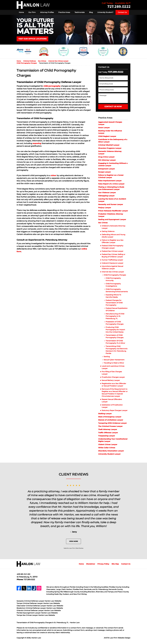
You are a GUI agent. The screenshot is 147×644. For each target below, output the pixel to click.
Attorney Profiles (47, 12)
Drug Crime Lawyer (106, 157)
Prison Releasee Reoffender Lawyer (113, 211)
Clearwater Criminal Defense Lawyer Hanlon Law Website (40, 606)
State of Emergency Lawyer (110, 417)
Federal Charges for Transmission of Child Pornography (114, 303)
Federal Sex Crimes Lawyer (113, 251)
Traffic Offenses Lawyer (108, 433)
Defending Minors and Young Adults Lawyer (113, 236)
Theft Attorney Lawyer (108, 429)
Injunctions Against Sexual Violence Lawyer (112, 267)
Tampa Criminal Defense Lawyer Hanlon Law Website (38, 603)
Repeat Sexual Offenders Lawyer (112, 401)
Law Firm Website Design (117, 638)
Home (21, 12)
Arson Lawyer (104, 128)
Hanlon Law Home (33, 5)
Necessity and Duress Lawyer (111, 204)
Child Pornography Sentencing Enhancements (117, 290)
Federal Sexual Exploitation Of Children (117, 309)
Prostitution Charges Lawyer (113, 377)
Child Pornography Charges (115, 275)
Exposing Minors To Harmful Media (113, 296)
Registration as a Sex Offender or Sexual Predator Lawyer (114, 385)
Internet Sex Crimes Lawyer (113, 272)
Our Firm (32, 12)
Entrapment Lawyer (107, 169)
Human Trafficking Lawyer (112, 260)
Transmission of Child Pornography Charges (115, 336)
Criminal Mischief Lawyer (109, 145)
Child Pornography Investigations (113, 285)
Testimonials (80, 12)
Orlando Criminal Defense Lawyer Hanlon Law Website (39, 610)
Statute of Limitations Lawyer (111, 420)
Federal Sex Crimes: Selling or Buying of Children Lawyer (113, 256)
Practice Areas (64, 12)
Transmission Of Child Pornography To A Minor (115, 342)
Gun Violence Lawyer (107, 193)
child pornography (52, 86)
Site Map (115, 564)
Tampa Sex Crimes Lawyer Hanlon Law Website (36, 615)
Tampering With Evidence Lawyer (112, 423)
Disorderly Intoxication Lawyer (111, 451)
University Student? (105, 12)
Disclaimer (91, 564)
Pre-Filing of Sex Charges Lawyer (112, 373)
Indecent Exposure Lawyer (113, 263)
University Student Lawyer (109, 454)
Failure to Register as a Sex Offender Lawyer (113, 241)
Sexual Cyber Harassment (114, 360)
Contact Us (122, 12)
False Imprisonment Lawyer (110, 181)
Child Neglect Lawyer (107, 136)
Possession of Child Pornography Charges (115, 323)
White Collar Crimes (107, 448)
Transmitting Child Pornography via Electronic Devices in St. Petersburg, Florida (117, 350)
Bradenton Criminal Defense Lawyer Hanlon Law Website (40, 608)
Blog (91, 12)
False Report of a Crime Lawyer (111, 184)
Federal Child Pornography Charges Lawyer (112, 247)
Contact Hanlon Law (116, 5)
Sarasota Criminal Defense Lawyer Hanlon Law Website (39, 601)
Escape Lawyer (105, 172)
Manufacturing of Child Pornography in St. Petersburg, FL (115, 316)
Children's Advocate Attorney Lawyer (114, 227)
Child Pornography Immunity (113, 279)
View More (73, 541)
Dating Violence (108, 231)
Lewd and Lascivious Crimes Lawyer (113, 367)
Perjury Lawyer (105, 208)
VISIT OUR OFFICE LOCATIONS (32, 39)
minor (54, 175)
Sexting (107, 357)
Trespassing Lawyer (107, 436)
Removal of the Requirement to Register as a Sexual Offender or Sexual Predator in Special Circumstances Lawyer (115, 393)
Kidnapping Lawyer (106, 196)
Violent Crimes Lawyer (108, 445)
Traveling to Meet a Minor (114, 363)
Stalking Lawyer (105, 414)
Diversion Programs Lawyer (110, 148)
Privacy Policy (103, 564)
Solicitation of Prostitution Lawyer (112, 406)
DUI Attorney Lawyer (107, 160)
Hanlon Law (36, 638)
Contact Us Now (113, 107)
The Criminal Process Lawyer (110, 426)
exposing (37, 143)
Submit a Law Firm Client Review (74, 548)
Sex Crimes (103, 223)
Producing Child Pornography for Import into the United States (115, 330)
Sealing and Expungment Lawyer (112, 220)
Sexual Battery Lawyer (111, 380)
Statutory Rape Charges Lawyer (115, 410)
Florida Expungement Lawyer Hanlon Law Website (37, 613)
